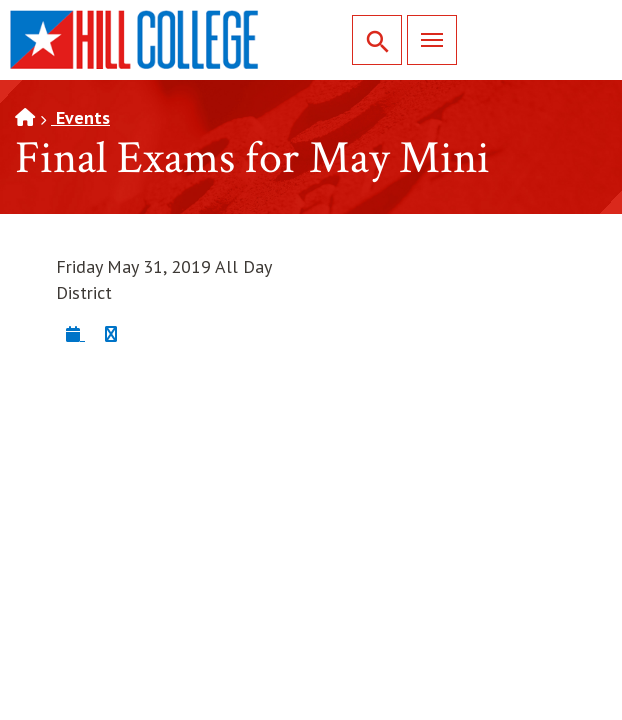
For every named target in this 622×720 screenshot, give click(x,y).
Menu (425, 39)
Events (80, 117)
